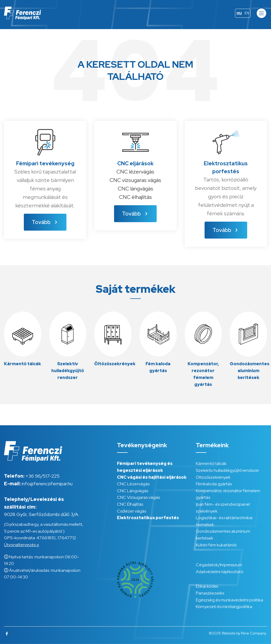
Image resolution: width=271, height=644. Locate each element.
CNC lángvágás (135, 189)
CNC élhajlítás (135, 197)
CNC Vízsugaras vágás (138, 497)
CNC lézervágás (135, 172)
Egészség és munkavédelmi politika (229, 600)
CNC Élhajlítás (130, 504)
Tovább (45, 222)
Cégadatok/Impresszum (219, 565)
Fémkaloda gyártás (214, 484)
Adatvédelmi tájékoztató (220, 572)
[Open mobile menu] (261, 13)
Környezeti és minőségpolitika (224, 607)
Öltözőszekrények (213, 477)
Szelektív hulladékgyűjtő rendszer (227, 470)
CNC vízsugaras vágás (135, 180)
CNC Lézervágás (133, 484)
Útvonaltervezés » (22, 545)
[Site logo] (22, 13)
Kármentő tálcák (211, 463)
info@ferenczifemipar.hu (47, 484)
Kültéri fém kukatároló (216, 545)
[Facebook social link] (7, 634)
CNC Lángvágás (133, 491)
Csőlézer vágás (132, 511)
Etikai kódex (207, 586)
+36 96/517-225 (42, 476)
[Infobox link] (23, 339)
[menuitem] (239, 13)
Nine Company (254, 633)
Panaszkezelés (210, 593)
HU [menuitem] (239, 13)
